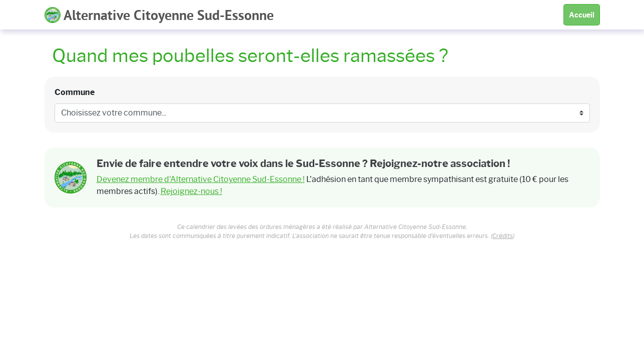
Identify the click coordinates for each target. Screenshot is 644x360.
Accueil (582, 15)
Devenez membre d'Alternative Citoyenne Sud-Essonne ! (201, 179)
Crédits (503, 236)
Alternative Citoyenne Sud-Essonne (159, 16)
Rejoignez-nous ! (191, 191)
